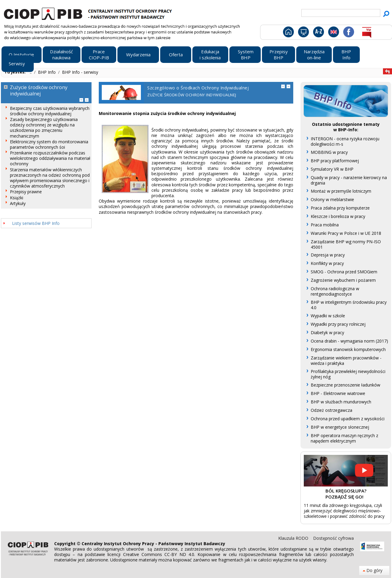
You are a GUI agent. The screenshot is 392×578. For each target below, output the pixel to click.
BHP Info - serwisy (80, 72)
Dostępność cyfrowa (333, 538)
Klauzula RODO (294, 538)
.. (31, 72)
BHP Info (47, 72)
